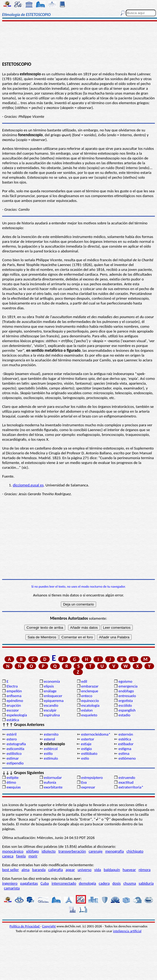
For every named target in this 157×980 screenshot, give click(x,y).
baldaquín (112, 870)
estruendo (127, 778)
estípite (12, 778)
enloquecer (53, 696)
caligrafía (56, 870)
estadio (124, 715)
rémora (145, 870)
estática (13, 720)
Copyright (49, 926)
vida (98, 870)
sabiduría (146, 883)
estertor (88, 739)
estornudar (53, 778)
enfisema (14, 696)
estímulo (51, 758)
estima (124, 753)
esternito (51, 734)
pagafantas (29, 883)
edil (84, 681)
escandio (51, 705)
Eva (84, 782)
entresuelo (127, 696)
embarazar (90, 686)
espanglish (127, 710)
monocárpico (13, 851)
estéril (11, 734)
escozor (13, 710)
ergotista (126, 701)
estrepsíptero (92, 778)
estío (85, 758)
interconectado (64, 883)
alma (26, 870)
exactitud (126, 782)
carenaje (96, 851)
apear (70, 870)
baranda (39, 870)
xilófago (33, 851)
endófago (126, 691)
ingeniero (10, 883)
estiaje (86, 744)
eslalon (87, 710)
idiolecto (49, 851)
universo (85, 870)
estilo (48, 753)
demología (87, 883)
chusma (130, 883)
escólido (125, 705)
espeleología (17, 715)
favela (21, 856)
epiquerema (54, 701)
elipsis (49, 686)
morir (33, 856)
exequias (13, 787)
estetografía (16, 744)
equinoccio (90, 701)
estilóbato (89, 753)
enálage (50, 691)
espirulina (52, 715)
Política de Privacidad (25, 926)
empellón (14, 691)
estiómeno (127, 758)
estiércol (51, 749)
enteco (87, 696)
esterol (49, 739)
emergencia (128, 686)
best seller (10, 870)
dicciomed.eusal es (28, 485)
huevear (129, 870)
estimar (13, 758)
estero (11, 739)
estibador (126, 744)
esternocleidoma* (96, 734)
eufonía (50, 782)
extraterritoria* (131, 787)
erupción (14, 705)
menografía (114, 851)
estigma (125, 749)
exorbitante (53, 787)
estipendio (15, 763)
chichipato (135, 851)
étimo (11, 782)
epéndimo (15, 701)
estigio (87, 749)
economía (52, 681)
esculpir (50, 710)
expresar (88, 787)
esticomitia (15, 749)
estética (125, 739)
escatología (90, 705)
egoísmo (125, 681)
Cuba (45, 883)
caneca (8, 856)
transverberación (72, 851)
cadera (104, 883)
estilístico (14, 753)
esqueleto (89, 715)
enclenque (90, 691)
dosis (117, 883)
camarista (12, 888)
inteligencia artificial (127, 931)
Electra (12, 686)
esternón (126, 734)
